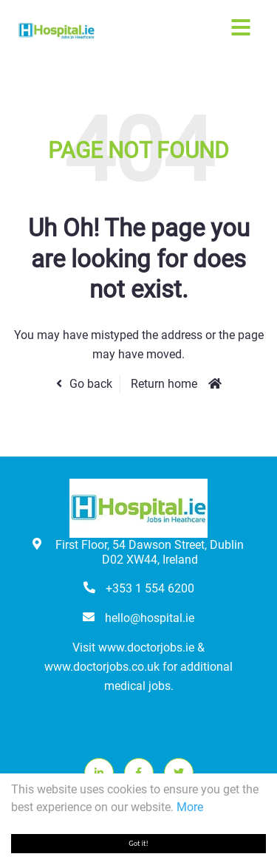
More (190, 807)
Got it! (138, 843)
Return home (164, 384)
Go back (91, 384)
